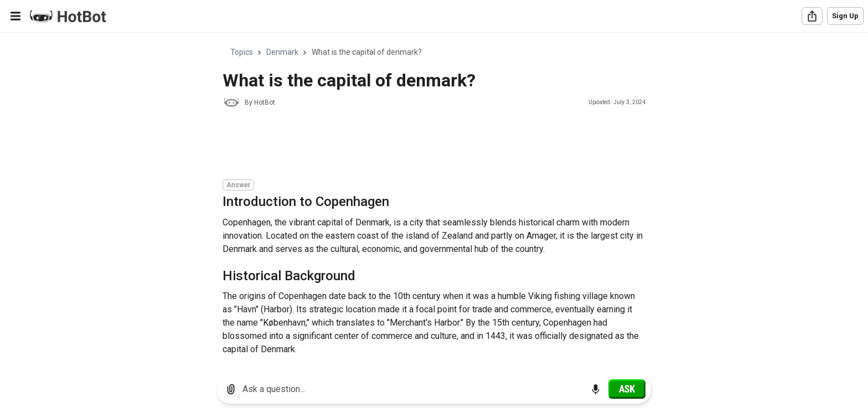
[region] (434, 200)
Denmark (282, 52)
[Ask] (627, 389)
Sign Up (845, 16)
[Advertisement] (424, 145)
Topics (242, 52)
